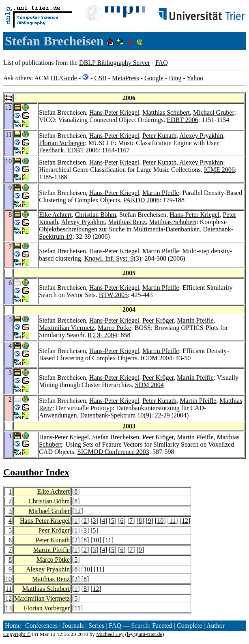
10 (160, 521)
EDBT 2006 (182, 120)
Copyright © (17, 634)
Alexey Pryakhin (201, 136)
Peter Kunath (159, 136)
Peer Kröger (158, 320)
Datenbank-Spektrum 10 (112, 415)
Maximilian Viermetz (67, 328)
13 (9, 608)
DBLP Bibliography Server (115, 63)
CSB (100, 78)
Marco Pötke (114, 328)
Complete (189, 626)
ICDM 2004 (157, 358)
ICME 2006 (219, 170)
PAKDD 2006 (142, 200)
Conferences (41, 626)
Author (216, 626)
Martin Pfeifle (161, 193)
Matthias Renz (127, 222)
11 (173, 521)
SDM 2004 (149, 385)
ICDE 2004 (102, 335)
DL (55, 78)
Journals (73, 626)
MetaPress (126, 78)
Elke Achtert (55, 215)
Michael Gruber (214, 112)
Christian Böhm (96, 215)
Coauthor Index (36, 472)
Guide (69, 78)
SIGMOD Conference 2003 (113, 452)
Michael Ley (110, 634)
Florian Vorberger (62, 143)
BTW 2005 (113, 295)
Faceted (162, 626)
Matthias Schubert (166, 112)
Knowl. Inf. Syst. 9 (109, 258)
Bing (175, 78)
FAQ (162, 63)
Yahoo (195, 78)
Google (154, 78)
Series (96, 626)
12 (77, 511)
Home (13, 626)
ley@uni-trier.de (145, 634)
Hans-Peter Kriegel (114, 112)
